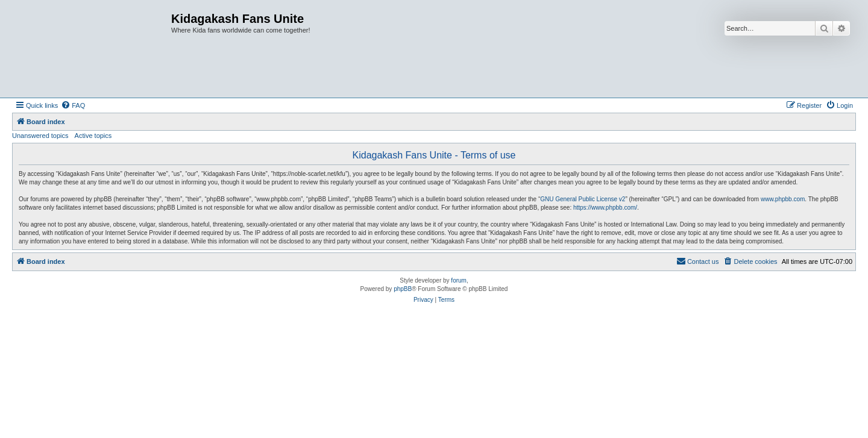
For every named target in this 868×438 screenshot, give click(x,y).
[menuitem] (73, 105)
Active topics (93, 136)
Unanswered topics (40, 136)
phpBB (403, 289)
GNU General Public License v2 (583, 199)
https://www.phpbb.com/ (605, 208)
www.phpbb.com (783, 199)
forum (459, 280)
